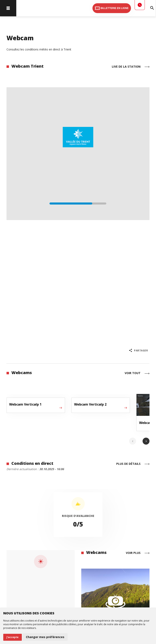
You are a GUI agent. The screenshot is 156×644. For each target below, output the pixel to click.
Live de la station (131, 67)
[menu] (8, 8)
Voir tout (137, 373)
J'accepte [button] (13, 637)
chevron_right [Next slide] (146, 441)
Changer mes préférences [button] (45, 637)
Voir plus (138, 553)
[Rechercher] (152, 8)
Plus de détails (133, 464)
